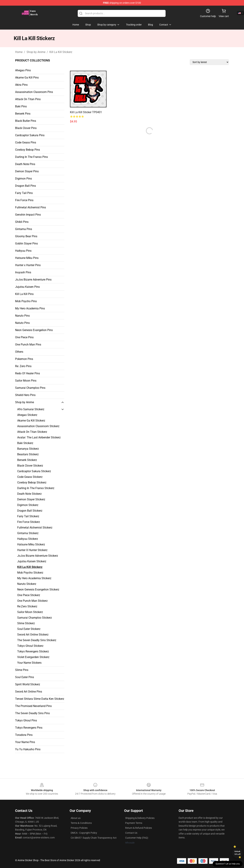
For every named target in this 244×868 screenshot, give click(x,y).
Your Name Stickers (29, 663)
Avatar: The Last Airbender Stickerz (39, 437)
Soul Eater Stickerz (29, 629)
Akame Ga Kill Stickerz (31, 421)
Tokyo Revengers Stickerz (33, 651)
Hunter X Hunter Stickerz (32, 550)
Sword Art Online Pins (29, 692)
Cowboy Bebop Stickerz (32, 482)
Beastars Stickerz (28, 454)
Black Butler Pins (26, 121)
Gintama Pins (24, 229)
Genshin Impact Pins (28, 215)
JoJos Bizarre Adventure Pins (33, 280)
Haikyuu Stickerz (28, 539)
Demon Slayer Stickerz (31, 499)
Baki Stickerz (25, 443)
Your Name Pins (25, 742)
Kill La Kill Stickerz (61, 52)
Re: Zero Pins (23, 366)
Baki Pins (21, 106)
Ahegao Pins (23, 70)
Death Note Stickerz (29, 494)
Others (19, 352)
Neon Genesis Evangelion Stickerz (38, 589)
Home (19, 52)
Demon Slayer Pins (27, 171)
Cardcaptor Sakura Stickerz (34, 471)
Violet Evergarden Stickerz (33, 657)
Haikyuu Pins (23, 251)
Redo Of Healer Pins (28, 373)
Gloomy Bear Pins (26, 236)
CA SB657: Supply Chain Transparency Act (94, 838)
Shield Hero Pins (25, 395)
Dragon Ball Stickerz (30, 511)
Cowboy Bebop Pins (28, 150)
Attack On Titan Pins (28, 99)
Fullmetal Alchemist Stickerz (35, 528)
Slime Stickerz (26, 623)
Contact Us (131, 833)
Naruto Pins (22, 316)
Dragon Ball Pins (25, 186)
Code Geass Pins (26, 142)
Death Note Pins (25, 164)
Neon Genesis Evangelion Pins (34, 330)
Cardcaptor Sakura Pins (30, 135)
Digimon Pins (23, 179)
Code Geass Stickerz (30, 477)
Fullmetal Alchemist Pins (30, 207)
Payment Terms (134, 823)
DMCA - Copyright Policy (84, 833)
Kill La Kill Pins (24, 294)
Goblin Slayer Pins (26, 243)
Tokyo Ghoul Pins (26, 720)
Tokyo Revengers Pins (29, 728)
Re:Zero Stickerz (27, 606)
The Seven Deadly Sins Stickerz (37, 640)
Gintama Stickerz (28, 533)
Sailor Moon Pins (26, 381)
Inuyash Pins (23, 272)
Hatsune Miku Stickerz (31, 544)
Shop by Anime (36, 52)
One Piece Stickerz (29, 595)
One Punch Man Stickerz (32, 601)
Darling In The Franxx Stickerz (36, 488)
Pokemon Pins (24, 359)
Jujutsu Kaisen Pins (27, 287)
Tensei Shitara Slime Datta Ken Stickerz (40, 699)
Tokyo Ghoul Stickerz (30, 646)
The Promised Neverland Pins (33, 706)
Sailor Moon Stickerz (30, 612)
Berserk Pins (23, 114)
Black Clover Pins (26, 128)
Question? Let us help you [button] (228, 864)
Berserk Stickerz (27, 460)
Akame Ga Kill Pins (27, 78)
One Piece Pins (24, 337)
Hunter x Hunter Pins (28, 265)
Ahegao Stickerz (27, 415)
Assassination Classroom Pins (34, 92)
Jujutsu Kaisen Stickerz (32, 561)
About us (76, 818)
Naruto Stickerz (27, 584)
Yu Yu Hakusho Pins (28, 749)
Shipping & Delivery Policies (140, 818)
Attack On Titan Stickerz (32, 432)
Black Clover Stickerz (30, 466)
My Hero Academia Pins (30, 308)
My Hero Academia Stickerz (34, 578)
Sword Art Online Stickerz (33, 635)
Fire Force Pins (24, 200)
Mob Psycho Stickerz (30, 573)
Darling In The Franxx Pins (31, 157)
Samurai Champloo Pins (30, 388)
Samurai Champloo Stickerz (35, 618)
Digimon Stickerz (28, 505)
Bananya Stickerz (28, 449)
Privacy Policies (79, 828)
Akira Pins (21, 85)
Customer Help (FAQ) (137, 838)
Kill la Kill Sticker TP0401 (86, 112)
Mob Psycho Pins (26, 301)
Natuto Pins (22, 323)
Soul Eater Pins (25, 677)
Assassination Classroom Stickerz (38, 426)
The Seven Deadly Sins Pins (32, 713)
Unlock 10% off (237, 853)
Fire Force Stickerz (29, 522)
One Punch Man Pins (28, 345)
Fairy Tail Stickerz (28, 516)
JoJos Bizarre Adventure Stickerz (38, 556)
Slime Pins (22, 670)
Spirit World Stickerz (28, 684)
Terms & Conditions (81, 823)
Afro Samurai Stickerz (31, 409)
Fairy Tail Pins (24, 193)
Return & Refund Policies (139, 828)
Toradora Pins (24, 735)
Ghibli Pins (22, 222)
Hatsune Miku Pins (27, 258)
